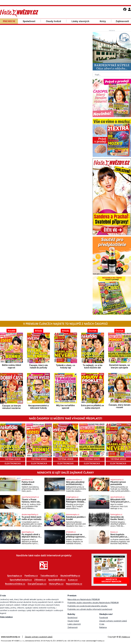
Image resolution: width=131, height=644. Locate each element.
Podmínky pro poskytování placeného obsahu (87, 606)
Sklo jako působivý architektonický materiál (75, 483)
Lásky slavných (74, 624)
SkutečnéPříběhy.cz (70, 576)
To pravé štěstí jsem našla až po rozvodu (31, 518)
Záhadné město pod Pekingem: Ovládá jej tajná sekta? (76, 501)
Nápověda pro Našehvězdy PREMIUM (84, 599)
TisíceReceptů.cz (49, 576)
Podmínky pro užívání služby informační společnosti (90, 609)
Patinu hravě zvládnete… (28, 483)
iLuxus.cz (73, 580)
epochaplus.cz (28, 532)
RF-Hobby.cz (124, 637)
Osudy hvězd (73, 621)
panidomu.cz (27, 480)
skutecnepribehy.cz (30, 514)
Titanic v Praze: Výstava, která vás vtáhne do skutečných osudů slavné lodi (31, 501)
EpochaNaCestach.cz (21, 580)
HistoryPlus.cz (56, 584)
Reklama (103, 627)
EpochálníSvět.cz (57, 580)
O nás (102, 624)
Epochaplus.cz (15, 576)
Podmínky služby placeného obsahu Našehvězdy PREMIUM (93, 603)
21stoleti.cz (71, 532)
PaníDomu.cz (31, 576)
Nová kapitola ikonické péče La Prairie (119, 536)
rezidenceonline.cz (74, 480)
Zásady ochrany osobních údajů (113, 621)
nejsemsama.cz (117, 480)
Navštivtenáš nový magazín (111, 580)
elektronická (13, 463)
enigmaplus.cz (72, 497)
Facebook (104, 618)
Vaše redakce (6, 617)
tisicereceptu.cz (73, 514)
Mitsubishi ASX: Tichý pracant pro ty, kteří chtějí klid (121, 501)
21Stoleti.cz (40, 580)
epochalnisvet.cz (118, 497)
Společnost (72, 618)
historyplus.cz (116, 514)
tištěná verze (13, 459)
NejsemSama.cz (74, 584)
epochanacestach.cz (30, 497)
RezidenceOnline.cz (15, 584)
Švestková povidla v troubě (76, 518)
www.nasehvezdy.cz (11, 637)
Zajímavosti (73, 627)
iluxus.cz (114, 532)
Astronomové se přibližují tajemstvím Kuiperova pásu (76, 536)
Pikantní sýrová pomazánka (118, 483)
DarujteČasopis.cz (37, 584)
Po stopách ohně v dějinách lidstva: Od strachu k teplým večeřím (31, 536)
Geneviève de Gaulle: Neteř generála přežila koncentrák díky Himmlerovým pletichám (118, 518)
